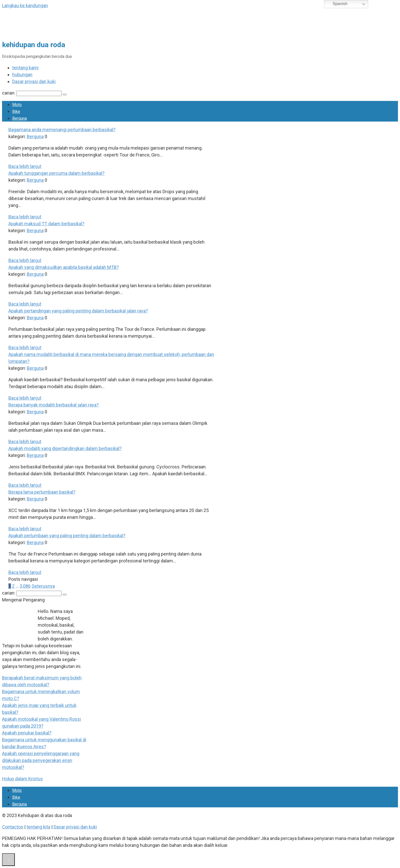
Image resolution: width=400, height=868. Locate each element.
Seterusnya (43, 586)
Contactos (13, 827)
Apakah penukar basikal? (27, 733)
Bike (16, 111)
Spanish (336, 4)
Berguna (20, 118)
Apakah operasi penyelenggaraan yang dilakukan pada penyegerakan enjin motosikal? (41, 760)
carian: (9, 93)
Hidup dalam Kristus (22, 779)
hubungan (22, 75)
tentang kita (38, 827)
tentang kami (25, 68)
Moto (17, 105)
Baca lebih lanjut (25, 166)
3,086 (25, 586)
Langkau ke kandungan (25, 5)
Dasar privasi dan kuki (34, 81)
